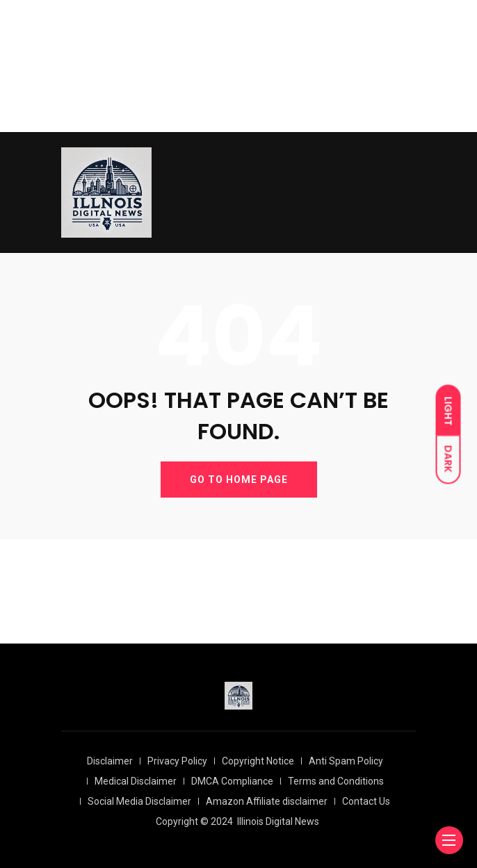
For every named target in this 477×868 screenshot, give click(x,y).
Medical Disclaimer (136, 781)
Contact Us (366, 801)
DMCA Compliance (232, 781)
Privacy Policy (177, 761)
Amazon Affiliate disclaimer (267, 801)
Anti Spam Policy (346, 761)
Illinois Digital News (278, 821)
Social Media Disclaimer (139, 801)
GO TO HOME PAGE (239, 480)
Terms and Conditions (336, 781)
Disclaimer (110, 761)
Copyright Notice (258, 761)
